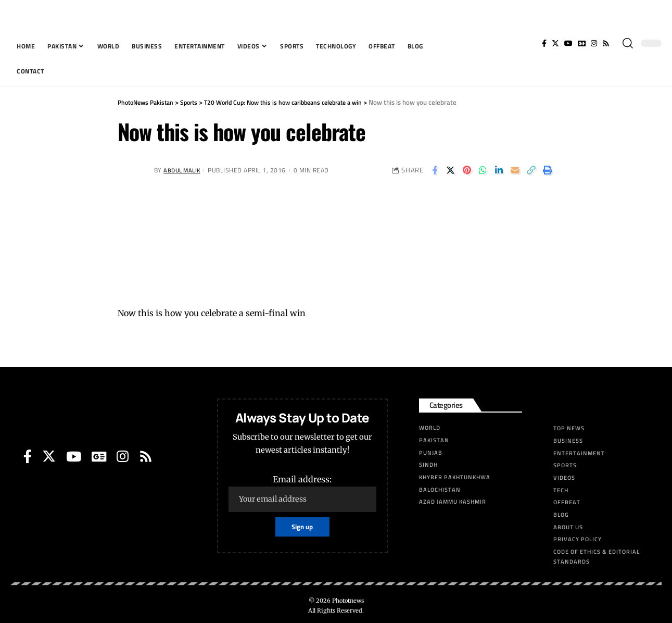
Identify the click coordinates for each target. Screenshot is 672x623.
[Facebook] (544, 43)
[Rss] (606, 43)
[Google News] (582, 43)
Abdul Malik (184, 170)
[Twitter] (555, 43)
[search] (628, 43)
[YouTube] (568, 43)
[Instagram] (594, 43)
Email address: (302, 493)
